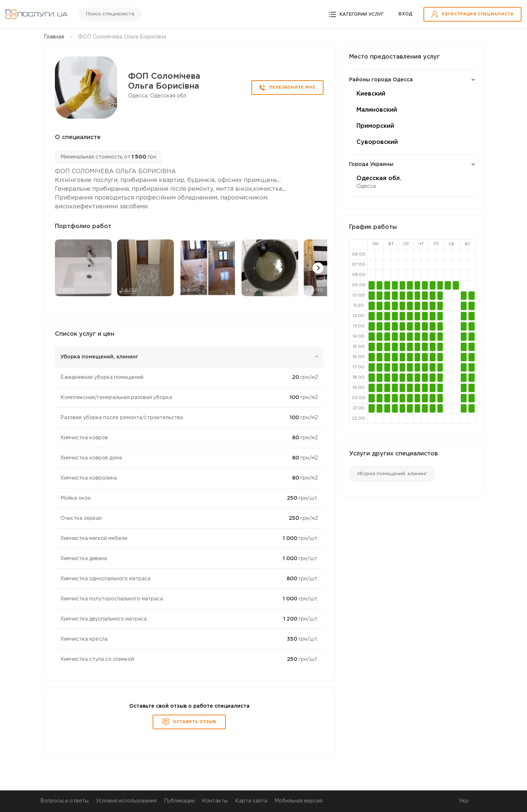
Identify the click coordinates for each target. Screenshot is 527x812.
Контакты (215, 801)
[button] (318, 268)
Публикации (179, 801)
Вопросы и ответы (64, 801)
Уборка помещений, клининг (392, 474)
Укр (464, 801)
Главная (54, 37)
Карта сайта (251, 801)
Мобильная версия (298, 801)
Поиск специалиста (110, 14)
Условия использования (126, 801)
